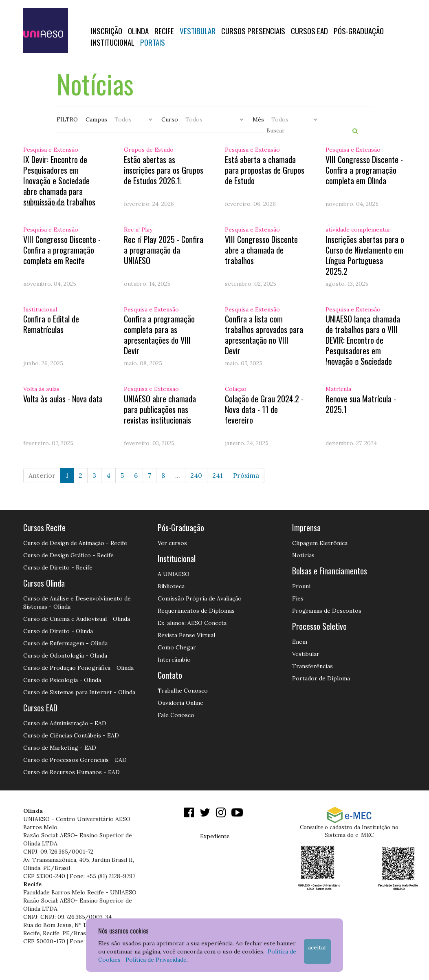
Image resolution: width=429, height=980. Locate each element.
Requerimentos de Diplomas (196, 611)
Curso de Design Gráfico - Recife (68, 555)
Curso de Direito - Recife (58, 567)
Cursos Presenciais (253, 31)
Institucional (113, 42)
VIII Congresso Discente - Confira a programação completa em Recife (62, 250)
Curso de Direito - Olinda (58, 631)
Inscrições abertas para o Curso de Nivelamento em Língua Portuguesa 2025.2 (365, 255)
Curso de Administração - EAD (65, 723)
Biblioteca (171, 586)
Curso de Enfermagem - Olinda (65, 643)
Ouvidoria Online (180, 703)
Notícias (303, 555)
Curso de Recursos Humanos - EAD (71, 772)
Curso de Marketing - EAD (60, 748)
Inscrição (107, 31)
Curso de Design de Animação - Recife (75, 543)
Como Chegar (177, 647)
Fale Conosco (176, 715)
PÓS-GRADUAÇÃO (359, 31)
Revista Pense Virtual (186, 635)
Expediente (215, 836)
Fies (298, 598)
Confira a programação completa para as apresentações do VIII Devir (159, 335)
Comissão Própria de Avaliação (200, 598)
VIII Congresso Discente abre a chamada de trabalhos (261, 250)
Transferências (312, 666)
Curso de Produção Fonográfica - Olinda (78, 668)
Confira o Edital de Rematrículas (51, 324)
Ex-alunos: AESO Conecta (192, 623)
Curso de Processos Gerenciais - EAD (75, 760)
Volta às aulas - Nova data (63, 399)
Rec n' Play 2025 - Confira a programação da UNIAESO (164, 250)
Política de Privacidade (156, 960)
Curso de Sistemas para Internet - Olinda (79, 692)
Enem (300, 642)
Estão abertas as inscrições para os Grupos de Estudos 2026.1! (164, 170)
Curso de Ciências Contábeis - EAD (71, 735)
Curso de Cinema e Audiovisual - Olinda (77, 619)
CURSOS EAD (309, 31)
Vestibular (198, 31)
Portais (153, 42)
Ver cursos (172, 543)
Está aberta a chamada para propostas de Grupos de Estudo (265, 170)
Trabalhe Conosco (183, 691)
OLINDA (138, 31)
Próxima (246, 475)
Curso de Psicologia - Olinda (62, 680)
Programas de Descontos (327, 611)
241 (218, 475)
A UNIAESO (174, 574)
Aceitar (317, 947)
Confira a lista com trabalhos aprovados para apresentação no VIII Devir (264, 335)
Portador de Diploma (321, 678)
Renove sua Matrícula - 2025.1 (361, 404)
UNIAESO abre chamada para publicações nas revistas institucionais (160, 409)
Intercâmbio (174, 660)
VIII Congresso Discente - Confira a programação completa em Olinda (364, 170)
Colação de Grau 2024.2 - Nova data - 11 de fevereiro (264, 409)
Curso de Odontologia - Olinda (65, 656)
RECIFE (164, 31)
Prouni (301, 586)
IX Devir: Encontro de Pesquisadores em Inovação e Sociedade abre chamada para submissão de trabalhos (59, 181)
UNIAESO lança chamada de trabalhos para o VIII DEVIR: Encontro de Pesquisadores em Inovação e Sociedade (363, 340)
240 (196, 475)
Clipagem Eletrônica (320, 543)
